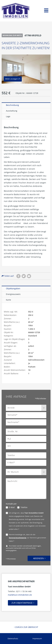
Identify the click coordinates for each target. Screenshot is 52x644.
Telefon (24, 507)
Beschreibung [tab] (12, 105)
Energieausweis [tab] (13, 294)
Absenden (38, 558)
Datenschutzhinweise (18, 538)
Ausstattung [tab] (12, 111)
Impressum (37, 638)
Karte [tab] (8, 300)
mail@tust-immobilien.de (20, 595)
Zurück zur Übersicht (26, 627)
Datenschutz (13, 638)
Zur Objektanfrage (22, 603)
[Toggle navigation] (46, 10)
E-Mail (12, 507)
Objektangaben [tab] (13, 288)
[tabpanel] (26, 193)
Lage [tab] (8, 116)
